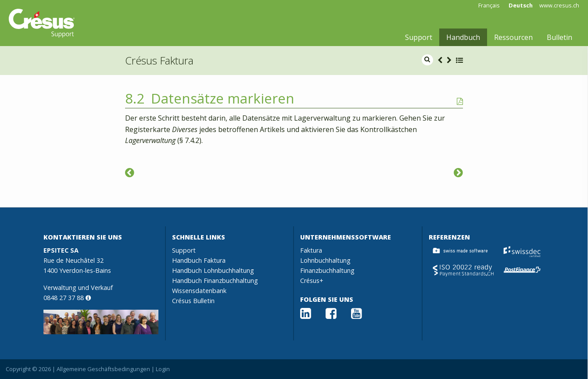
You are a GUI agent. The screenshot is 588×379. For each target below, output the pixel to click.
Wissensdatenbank (199, 291)
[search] (427, 60)
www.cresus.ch (559, 5)
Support (419, 37)
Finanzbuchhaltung (327, 270)
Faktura (311, 250)
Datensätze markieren (223, 98)
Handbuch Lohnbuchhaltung (213, 270)
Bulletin (559, 37)
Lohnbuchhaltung (325, 260)
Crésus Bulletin (193, 301)
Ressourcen (513, 37)
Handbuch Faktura (199, 260)
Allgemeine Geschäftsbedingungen (103, 369)
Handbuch (463, 37)
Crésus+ (312, 281)
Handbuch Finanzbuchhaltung (215, 281)
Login (163, 369)
